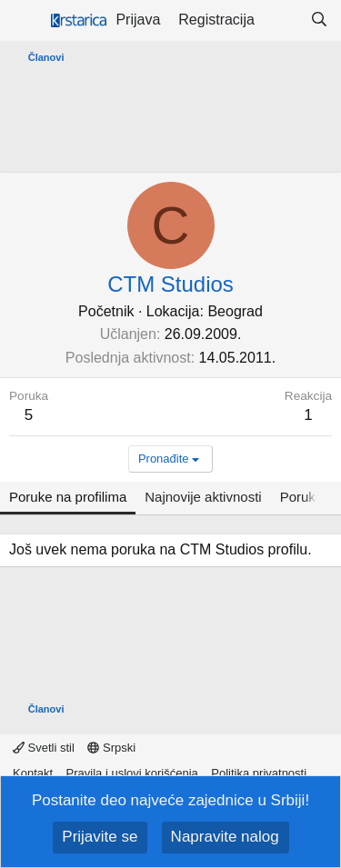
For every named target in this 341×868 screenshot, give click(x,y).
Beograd (235, 311)
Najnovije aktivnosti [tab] (203, 497)
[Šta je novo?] (282, 20)
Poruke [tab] (302, 497)
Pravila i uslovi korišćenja (132, 773)
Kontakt (33, 773)
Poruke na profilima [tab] (68, 497)
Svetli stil (44, 748)
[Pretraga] (319, 20)
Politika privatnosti (259, 773)
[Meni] (25, 21)
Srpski (111, 748)
